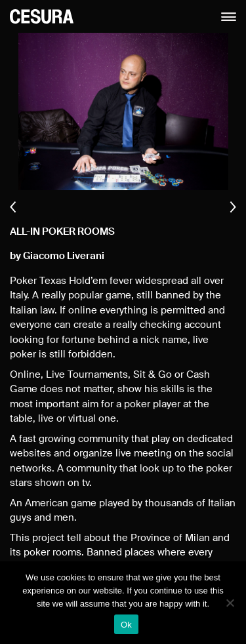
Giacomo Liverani (64, 256)
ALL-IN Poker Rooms (62, 232)
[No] (230, 603)
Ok (126, 625)
